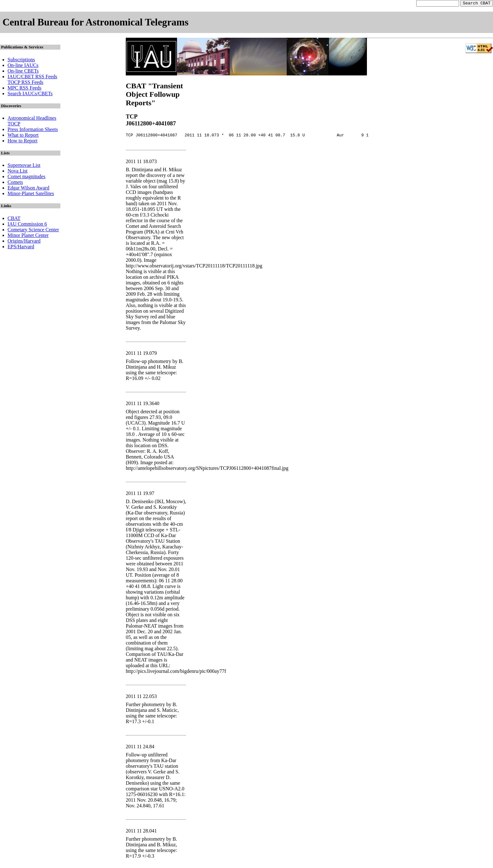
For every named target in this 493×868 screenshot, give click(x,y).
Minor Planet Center (28, 236)
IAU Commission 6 (27, 225)
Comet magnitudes (26, 177)
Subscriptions (21, 60)
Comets (15, 183)
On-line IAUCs (23, 66)
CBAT (14, 219)
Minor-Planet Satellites (31, 194)
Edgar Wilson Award (28, 189)
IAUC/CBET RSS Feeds (32, 77)
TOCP (14, 125)
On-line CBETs (23, 72)
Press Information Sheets (33, 130)
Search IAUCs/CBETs (30, 94)
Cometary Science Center (33, 231)
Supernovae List (24, 166)
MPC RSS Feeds (25, 89)
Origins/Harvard (24, 242)
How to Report (22, 142)
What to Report (23, 136)
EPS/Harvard (21, 247)
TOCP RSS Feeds (25, 83)
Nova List (18, 172)
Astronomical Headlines (32, 119)
